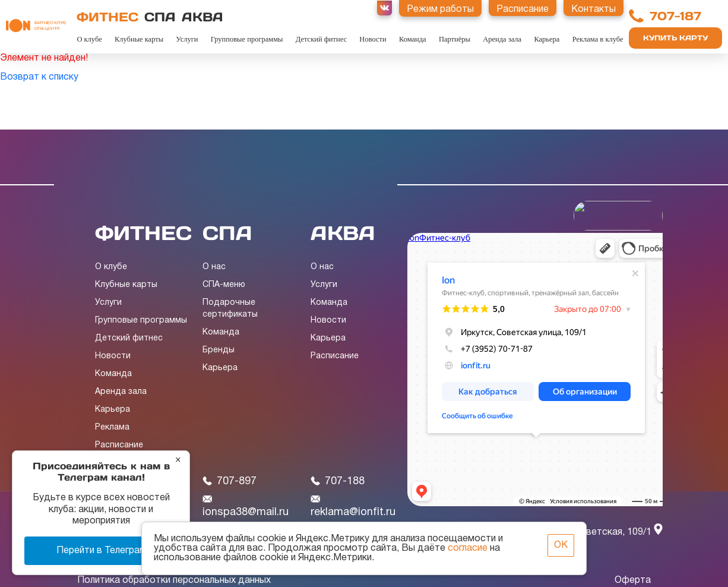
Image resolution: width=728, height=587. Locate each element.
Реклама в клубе (598, 39)
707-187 (675, 16)
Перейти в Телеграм (101, 551)
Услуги (187, 39)
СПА (160, 17)
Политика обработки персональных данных (174, 580)
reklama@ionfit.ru (353, 506)
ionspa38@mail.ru (246, 506)
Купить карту (675, 38)
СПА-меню (224, 285)
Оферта (633, 580)
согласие (468, 548)
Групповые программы (247, 39)
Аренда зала (502, 39)
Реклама (112, 427)
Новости (373, 39)
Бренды (219, 350)
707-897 (230, 482)
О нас (214, 267)
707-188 (338, 482)
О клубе (89, 39)
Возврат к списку (39, 77)
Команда (413, 39)
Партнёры (455, 39)
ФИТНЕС (107, 17)
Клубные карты (139, 39)
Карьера (547, 39)
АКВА (202, 17)
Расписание (119, 445)
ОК (561, 545)
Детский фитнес (321, 39)
